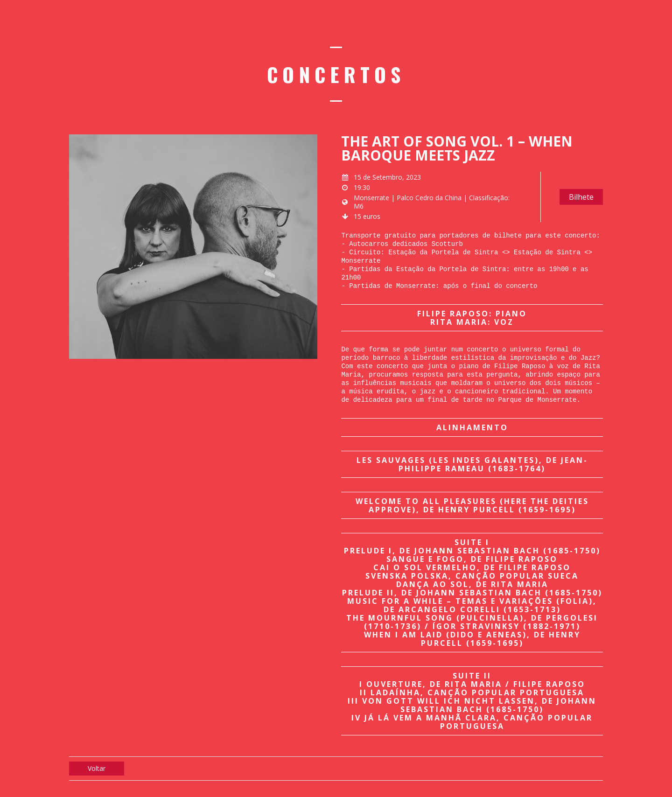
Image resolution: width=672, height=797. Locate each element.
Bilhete (581, 197)
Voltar (97, 768)
